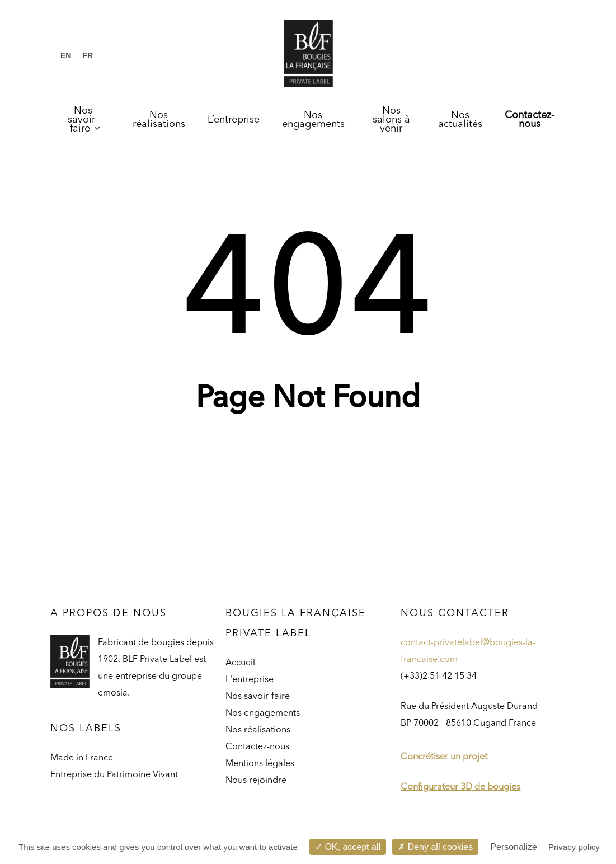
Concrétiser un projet (444, 757)
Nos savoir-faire (258, 697)
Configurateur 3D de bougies (460, 787)
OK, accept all (348, 847)
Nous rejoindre (256, 781)
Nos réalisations (258, 730)
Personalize (514, 847)
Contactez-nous (257, 747)
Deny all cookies (435, 847)
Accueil (240, 663)
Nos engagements (263, 713)
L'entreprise (250, 680)
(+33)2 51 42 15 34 (439, 677)
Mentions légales (260, 764)
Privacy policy (574, 847)
